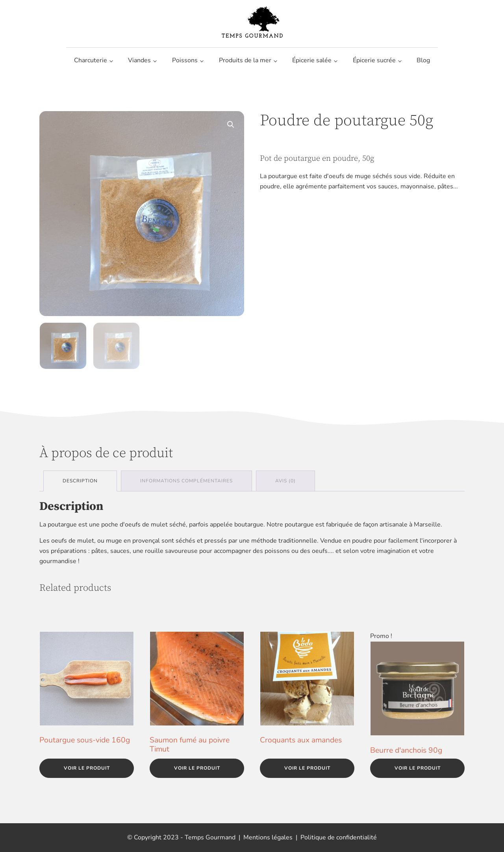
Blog (423, 60)
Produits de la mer (245, 60)
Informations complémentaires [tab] (186, 481)
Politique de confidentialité (339, 837)
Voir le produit (87, 768)
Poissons (185, 60)
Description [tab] (80, 481)
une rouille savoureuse (165, 551)
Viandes (139, 60)
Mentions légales (268, 837)
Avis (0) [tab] (285, 481)
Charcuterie (91, 60)
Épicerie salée (312, 60)
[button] (231, 125)
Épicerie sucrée (374, 60)
